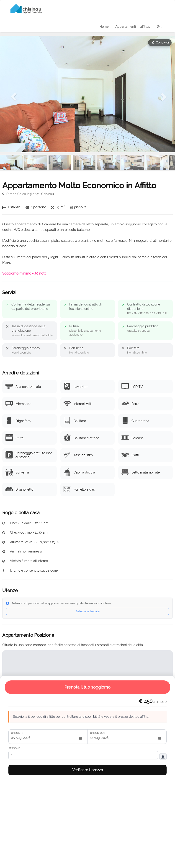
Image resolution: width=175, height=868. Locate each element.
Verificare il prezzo (88, 591)
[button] (160, 27)
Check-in (17, 554)
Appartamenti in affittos (133, 27)
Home (104, 27)
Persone (14, 569)
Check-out (98, 554)
